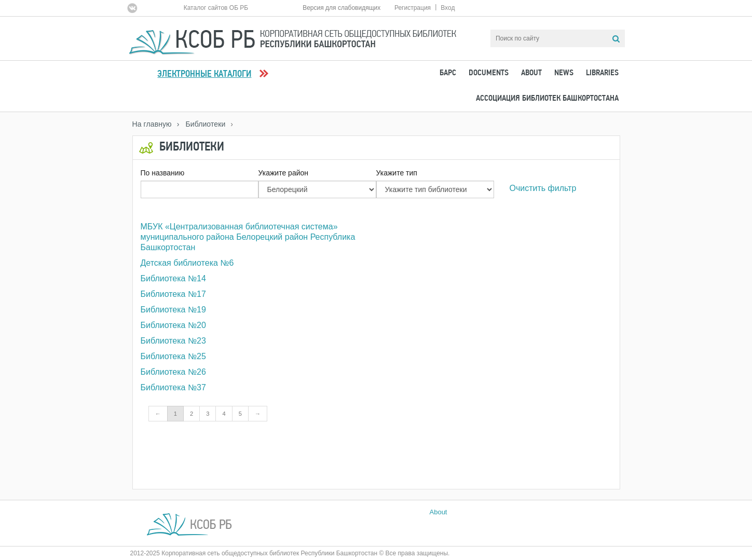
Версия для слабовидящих (341, 8)
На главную (152, 124)
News (564, 73)
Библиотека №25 (173, 356)
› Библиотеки (201, 124)
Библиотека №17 (173, 294)
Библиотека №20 (173, 325)
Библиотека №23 (173, 341)
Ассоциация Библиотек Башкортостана (547, 99)
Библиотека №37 (173, 387)
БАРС (448, 73)
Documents (489, 73)
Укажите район (284, 173)
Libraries (602, 73)
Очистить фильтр (543, 188)
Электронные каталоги (204, 74)
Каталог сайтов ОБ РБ (216, 8)
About (531, 73)
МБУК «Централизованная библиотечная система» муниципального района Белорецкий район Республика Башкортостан (248, 237)
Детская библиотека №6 (187, 263)
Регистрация (413, 8)
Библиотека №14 (173, 278)
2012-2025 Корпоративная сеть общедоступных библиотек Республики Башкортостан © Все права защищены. (290, 553)
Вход (448, 8)
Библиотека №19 (173, 310)
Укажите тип (397, 173)
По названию (163, 173)
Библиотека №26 (173, 372)
